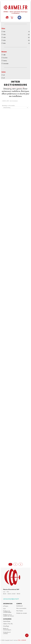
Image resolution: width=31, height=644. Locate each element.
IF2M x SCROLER (22, 640)
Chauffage (6, 626)
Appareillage (7, 621)
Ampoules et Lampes (7, 633)
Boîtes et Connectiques (7, 629)
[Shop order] (15, 108)
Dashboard (19, 606)
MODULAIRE (6, 101)
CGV (4, 609)
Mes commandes (21, 608)
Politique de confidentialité (7, 612)
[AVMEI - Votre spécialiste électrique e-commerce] (15, 7)
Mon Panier (20, 611)
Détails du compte (22, 613)
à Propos (6, 606)
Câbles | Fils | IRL (8, 624)
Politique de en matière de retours (8, 615)
